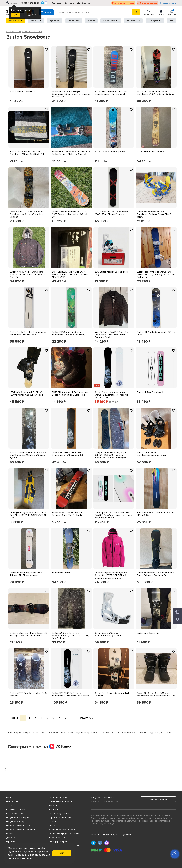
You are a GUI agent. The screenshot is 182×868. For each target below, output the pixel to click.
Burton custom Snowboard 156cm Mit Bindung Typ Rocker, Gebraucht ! (28, 634)
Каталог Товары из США (32, 31)
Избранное (149, 12)
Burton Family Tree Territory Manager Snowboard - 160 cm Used (28, 333)
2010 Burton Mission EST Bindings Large (111, 273)
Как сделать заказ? (16, 809)
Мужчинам (55, 21)
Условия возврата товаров (62, 830)
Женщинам (74, 21)
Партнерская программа (60, 818)
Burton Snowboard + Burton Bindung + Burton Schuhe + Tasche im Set (156, 574)
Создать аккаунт (168, 3)
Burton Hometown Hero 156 (24, 91)
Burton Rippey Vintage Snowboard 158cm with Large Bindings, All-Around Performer (156, 275)
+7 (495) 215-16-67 (30, 3)
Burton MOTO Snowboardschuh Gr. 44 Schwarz (29, 694)
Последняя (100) (85, 718)
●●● (171, 21)
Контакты (57, 3)
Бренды (36, 21)
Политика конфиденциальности (64, 834)
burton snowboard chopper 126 (110, 152)
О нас (9, 797)
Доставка (69, 3)
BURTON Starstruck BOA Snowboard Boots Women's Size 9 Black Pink (70, 394)
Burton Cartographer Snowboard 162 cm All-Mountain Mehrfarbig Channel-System (28, 455)
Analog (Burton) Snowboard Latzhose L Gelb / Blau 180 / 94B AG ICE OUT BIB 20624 (29, 515)
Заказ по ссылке (149, 3)
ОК (62, 853)
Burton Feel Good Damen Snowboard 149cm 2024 (155, 514)
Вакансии (53, 809)
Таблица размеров (58, 842)
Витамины (133, 21)
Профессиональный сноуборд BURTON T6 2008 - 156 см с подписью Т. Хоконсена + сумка (111, 455)
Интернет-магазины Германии (21, 830)
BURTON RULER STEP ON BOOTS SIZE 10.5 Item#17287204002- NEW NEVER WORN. (70, 275)
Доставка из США (14, 31)
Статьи (52, 826)
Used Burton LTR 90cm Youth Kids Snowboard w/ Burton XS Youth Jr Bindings (27, 214)
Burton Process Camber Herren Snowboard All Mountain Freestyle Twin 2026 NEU (111, 395)
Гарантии (11, 842)
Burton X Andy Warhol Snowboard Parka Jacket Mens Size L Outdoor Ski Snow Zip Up (28, 275)
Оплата (10, 834)
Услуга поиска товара (123, 3)
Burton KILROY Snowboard (150, 392)
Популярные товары (16, 822)
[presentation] (6, 769)
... (71, 718)
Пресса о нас (13, 801)
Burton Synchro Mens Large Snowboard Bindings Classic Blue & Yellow (154, 214)
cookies (32, 848)
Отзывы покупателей (59, 814)
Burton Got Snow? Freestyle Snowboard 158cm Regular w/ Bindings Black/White (71, 94)
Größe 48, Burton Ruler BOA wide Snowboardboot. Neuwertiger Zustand (156, 694)
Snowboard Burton (61, 573)
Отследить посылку (58, 797)
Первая (14, 718)
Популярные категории (18, 818)
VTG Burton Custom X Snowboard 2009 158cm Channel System (111, 213)
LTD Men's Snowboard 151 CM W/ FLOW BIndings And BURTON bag (26, 394)
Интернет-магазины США (18, 826)
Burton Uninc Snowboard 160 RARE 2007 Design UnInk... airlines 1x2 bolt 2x (70, 214)
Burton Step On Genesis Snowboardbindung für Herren (109, 634)
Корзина (172, 12)
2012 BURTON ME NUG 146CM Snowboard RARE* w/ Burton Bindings (155, 93)
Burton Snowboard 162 (148, 633)
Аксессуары (111, 21)
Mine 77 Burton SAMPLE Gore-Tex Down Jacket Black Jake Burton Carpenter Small (111, 335)
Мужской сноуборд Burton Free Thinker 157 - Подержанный (26, 574)
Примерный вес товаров (61, 801)
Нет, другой (30, 15)
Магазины (16, 21)
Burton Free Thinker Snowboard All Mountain (112, 694)
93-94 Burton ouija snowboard (152, 152)
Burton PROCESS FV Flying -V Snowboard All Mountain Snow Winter (71, 694)
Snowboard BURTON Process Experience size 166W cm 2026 (68, 454)
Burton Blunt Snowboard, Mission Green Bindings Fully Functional (111, 93)
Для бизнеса (84, 3)
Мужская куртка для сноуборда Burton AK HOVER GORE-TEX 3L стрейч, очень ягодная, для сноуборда (111, 577)
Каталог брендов (15, 814)
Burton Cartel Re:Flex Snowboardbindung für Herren (152, 454)
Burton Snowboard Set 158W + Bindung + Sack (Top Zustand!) (67, 514)
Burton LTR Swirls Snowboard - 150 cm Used (156, 333)
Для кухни (155, 21)
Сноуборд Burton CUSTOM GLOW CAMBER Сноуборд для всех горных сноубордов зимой (113, 515)
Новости (53, 805)
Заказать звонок (158, 799)
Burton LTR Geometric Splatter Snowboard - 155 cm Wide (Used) (69, 333)
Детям (91, 21)
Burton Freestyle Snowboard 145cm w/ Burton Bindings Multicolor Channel (71, 153)
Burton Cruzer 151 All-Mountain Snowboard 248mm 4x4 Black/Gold (27, 153)
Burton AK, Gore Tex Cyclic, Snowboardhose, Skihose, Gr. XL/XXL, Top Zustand (71, 636)
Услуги (9, 805)
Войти (161, 12)
